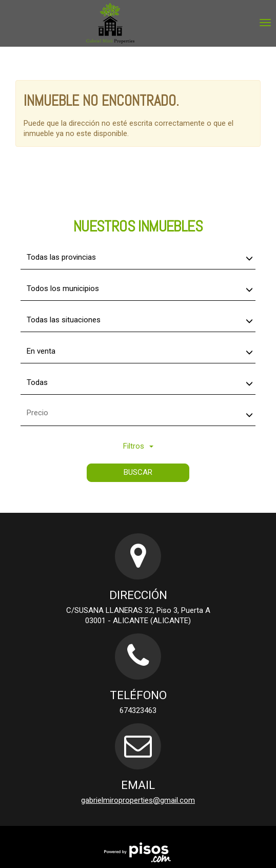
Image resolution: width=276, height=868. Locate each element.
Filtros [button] (138, 446)
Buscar (138, 472)
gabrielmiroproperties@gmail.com (138, 800)
